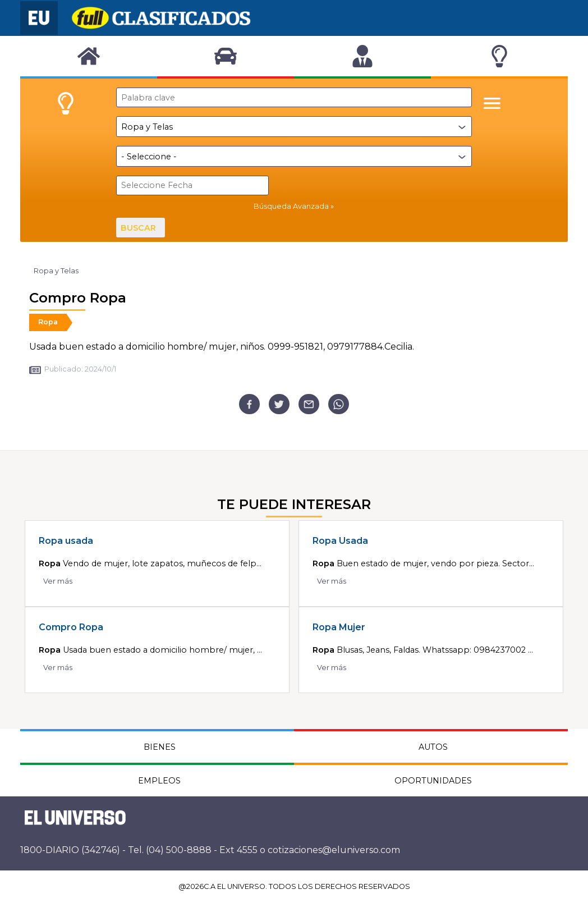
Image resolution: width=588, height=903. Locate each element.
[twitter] (279, 404)
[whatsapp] (339, 404)
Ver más (58, 581)
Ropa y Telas (56, 271)
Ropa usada (66, 541)
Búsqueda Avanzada (291, 206)
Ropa (48, 322)
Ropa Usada (340, 541)
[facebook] (249, 404)
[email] (309, 404)
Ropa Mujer (339, 627)
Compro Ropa (71, 627)
